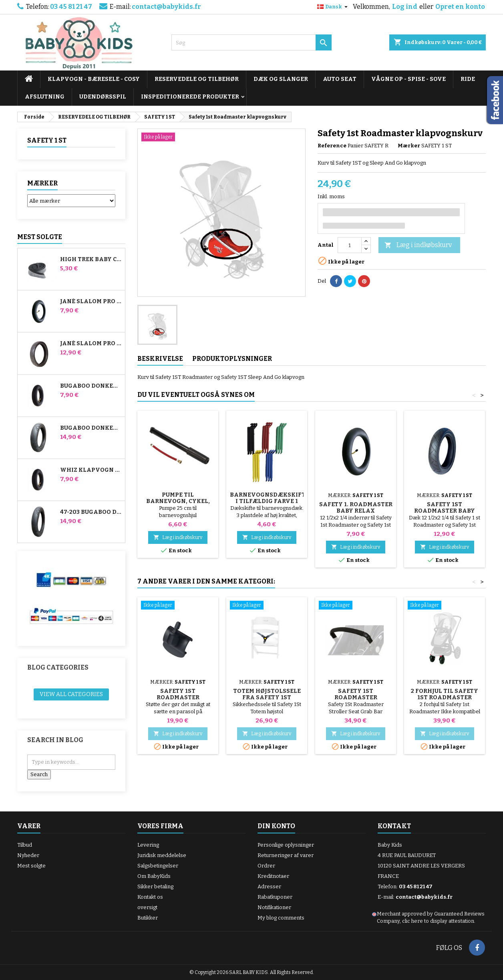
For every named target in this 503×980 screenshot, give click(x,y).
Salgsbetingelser (158, 866)
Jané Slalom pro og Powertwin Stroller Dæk (91, 344)
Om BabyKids (154, 876)
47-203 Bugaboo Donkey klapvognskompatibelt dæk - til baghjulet (91, 512)
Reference (332, 146)
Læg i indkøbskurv (418, 245)
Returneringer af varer (286, 855)
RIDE (468, 79)
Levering (148, 845)
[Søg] (251, 42)
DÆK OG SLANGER (281, 79)
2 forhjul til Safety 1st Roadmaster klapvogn (445, 697)
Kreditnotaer (273, 876)
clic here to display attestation (438, 921)
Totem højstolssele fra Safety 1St (267, 694)
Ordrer (266, 866)
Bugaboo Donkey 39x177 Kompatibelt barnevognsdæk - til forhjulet (91, 428)
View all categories (71, 694)
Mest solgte (40, 237)
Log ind (405, 7)
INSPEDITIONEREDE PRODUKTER (190, 97)
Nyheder (28, 855)
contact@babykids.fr (166, 7)
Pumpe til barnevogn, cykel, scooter (178, 501)
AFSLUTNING (45, 97)
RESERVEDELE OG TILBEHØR (197, 79)
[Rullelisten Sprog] (333, 7)
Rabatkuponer (275, 897)
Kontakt (394, 826)
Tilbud (25, 845)
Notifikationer (274, 907)
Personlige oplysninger (286, 845)
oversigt (147, 907)
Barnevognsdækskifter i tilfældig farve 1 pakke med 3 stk (272, 501)
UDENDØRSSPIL (103, 97)
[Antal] (350, 245)
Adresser (269, 886)
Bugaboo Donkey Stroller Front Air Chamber (91, 386)
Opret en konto (460, 7)
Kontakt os (150, 897)
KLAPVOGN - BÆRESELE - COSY (94, 79)
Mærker (42, 183)
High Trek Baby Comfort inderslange (91, 260)
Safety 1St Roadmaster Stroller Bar (356, 697)
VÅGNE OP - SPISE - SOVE (408, 79)
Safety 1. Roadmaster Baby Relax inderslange (356, 511)
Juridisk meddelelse (162, 855)
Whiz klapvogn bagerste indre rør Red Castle (91, 470)
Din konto (276, 826)
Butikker (148, 918)
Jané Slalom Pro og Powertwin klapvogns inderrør (91, 302)
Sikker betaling (155, 886)
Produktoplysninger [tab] (232, 359)
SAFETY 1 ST (47, 140)
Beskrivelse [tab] (160, 359)
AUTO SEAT (340, 79)
